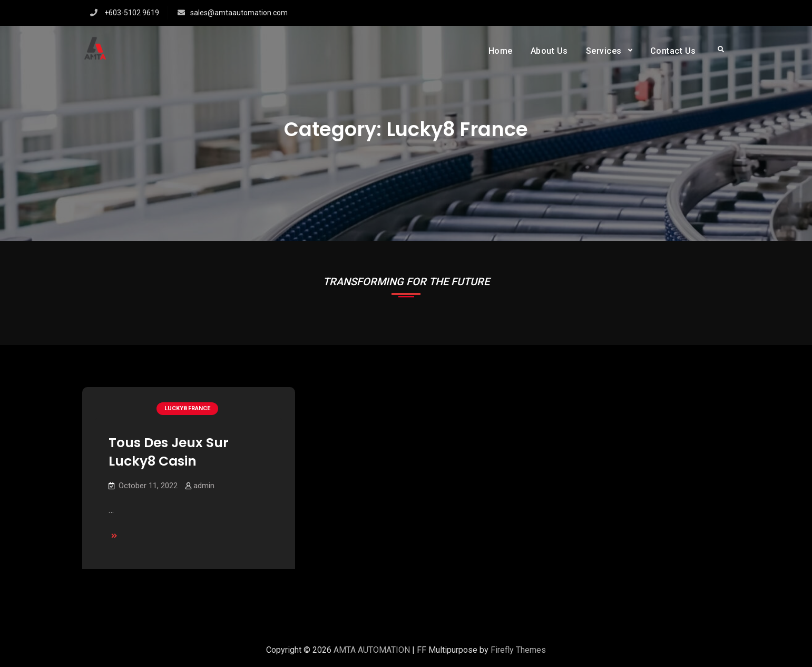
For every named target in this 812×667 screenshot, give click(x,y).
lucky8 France (187, 408)
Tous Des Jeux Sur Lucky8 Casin (169, 452)
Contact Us (673, 51)
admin (204, 486)
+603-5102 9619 (132, 13)
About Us (549, 51)
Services (604, 51)
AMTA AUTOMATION (372, 650)
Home (501, 51)
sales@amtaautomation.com (239, 13)
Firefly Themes (518, 650)
